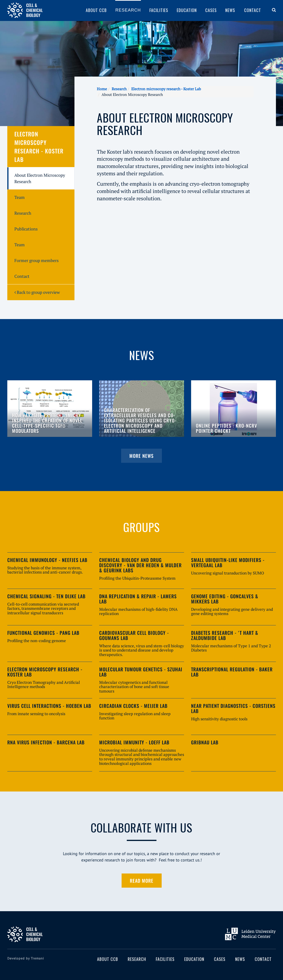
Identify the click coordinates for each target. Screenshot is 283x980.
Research (128, 10)
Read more (142, 881)
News (230, 10)
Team (20, 197)
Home (102, 89)
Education (187, 10)
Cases (211, 10)
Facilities (159, 10)
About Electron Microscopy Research (40, 178)
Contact (253, 10)
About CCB (96, 10)
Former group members (37, 260)
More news (141, 456)
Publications (26, 229)
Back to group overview (37, 292)
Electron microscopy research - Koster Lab (166, 89)
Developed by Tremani (26, 958)
